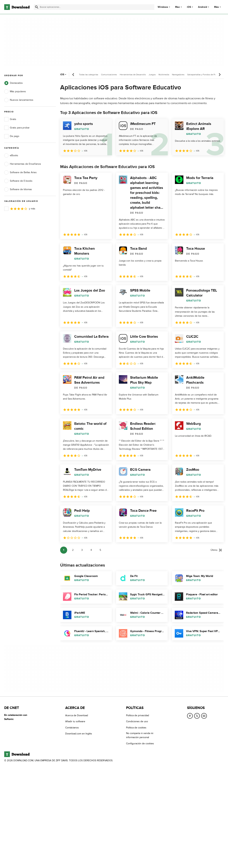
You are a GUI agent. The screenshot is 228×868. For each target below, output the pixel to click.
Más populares (15, 92)
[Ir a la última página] (216, 550)
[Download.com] (17, 7)
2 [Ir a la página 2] (73, 550)
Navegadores (178, 75)
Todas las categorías (89, 75)
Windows (163, 7)
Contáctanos (72, 728)
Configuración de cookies (140, 744)
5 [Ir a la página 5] (100, 550)
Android (203, 7)
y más (20, 209)
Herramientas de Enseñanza (22, 164)
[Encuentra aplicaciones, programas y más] (94, 7)
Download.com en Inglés (79, 734)
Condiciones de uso (137, 722)
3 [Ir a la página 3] (82, 550)
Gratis (10, 119)
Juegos (152, 75)
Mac (177, 7)
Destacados (13, 83)
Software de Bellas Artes (20, 172)
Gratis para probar (17, 128)
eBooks (11, 156)
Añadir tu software (75, 722)
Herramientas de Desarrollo (133, 75)
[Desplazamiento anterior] (73, 75)
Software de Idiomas (18, 189)
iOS (189, 7)
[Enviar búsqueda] (37, 7)
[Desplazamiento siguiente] (220, 75)
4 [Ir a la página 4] (91, 550)
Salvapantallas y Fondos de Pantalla (204, 75)
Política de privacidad (138, 715)
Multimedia (164, 75)
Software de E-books (18, 181)
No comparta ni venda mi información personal (140, 735)
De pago (12, 136)
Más (218, 7)
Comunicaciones (109, 75)
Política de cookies (136, 728)
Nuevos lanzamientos (19, 100)
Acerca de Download (77, 715)
